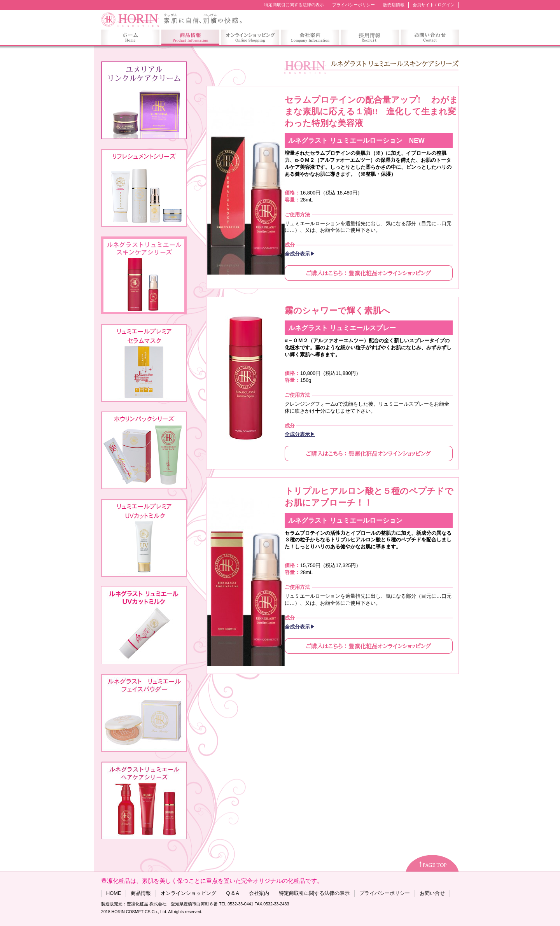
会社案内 (259, 893)
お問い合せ (432, 893)
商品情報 (141, 893)
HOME (114, 893)
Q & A (232, 893)
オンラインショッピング (188, 893)
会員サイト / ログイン (434, 5)
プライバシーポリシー (353, 5)
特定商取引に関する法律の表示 (294, 5)
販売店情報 (394, 5)
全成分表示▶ (300, 254)
